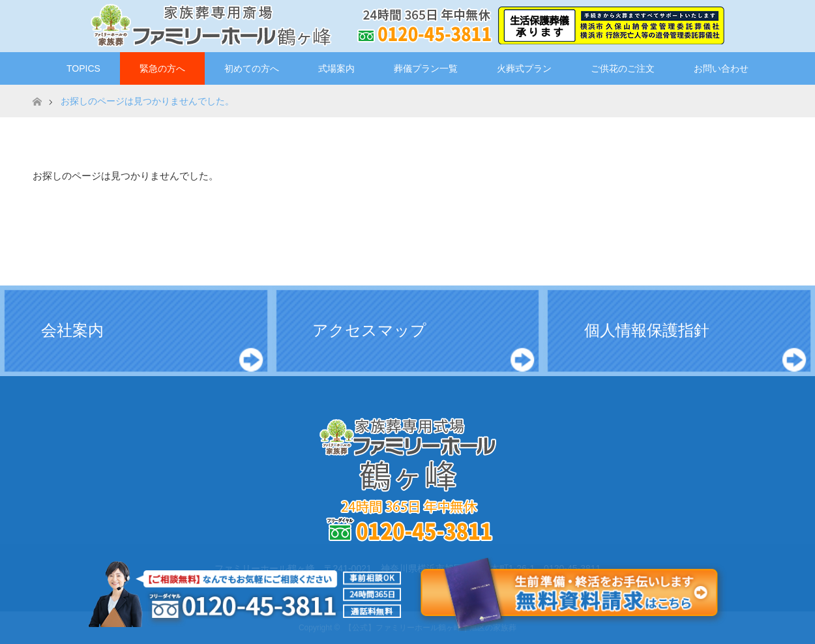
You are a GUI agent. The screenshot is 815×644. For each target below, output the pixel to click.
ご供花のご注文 (623, 68)
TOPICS (83, 68)
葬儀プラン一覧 (426, 68)
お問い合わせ (721, 68)
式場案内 (336, 68)
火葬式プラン (524, 68)
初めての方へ (252, 68)
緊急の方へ (162, 68)
